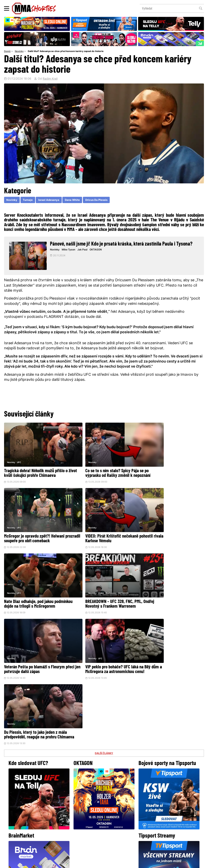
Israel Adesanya (51, 200)
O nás (74, 832)
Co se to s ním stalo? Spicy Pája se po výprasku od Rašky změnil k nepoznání (103, 470)
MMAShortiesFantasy (120, 832)
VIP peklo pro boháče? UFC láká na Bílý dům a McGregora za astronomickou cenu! (101, 595)
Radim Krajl (50, 79)
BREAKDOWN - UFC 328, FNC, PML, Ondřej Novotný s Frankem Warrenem (171, 530)
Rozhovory (165, 519)
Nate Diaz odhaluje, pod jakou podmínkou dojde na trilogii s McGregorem (96, 533)
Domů (7, 52)
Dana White (76, 200)
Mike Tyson (70, 250)
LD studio (163, 863)
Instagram (120, 803)
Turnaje (29, 200)
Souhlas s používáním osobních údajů (123, 863)
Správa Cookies (91, 863)
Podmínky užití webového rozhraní (60, 863)
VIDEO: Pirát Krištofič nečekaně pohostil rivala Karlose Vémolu (31, 530)
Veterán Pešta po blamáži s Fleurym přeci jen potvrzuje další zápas (34, 593)
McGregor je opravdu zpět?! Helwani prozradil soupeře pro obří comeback (170, 468)
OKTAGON (97, 250)
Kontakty (104, 824)
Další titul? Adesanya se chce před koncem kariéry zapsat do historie (66, 52)
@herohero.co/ (72, 789)
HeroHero (90, 832)
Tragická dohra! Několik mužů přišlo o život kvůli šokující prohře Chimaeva (36, 468)
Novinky (19, 52)
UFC (19, 457)
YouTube (149, 803)
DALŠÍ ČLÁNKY (104, 616)
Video (155, 519)
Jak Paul (84, 250)
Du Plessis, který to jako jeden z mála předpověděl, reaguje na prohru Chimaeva (171, 595)
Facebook (90, 803)
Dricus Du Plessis (101, 200)
